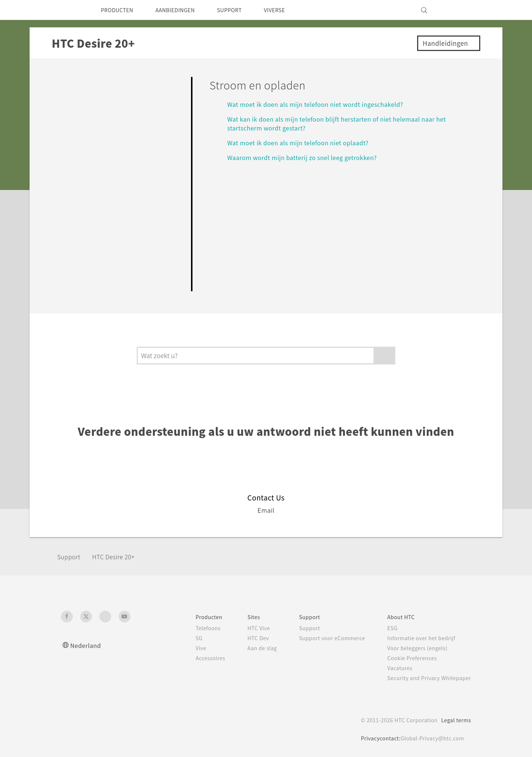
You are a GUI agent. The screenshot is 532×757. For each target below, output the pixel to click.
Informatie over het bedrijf (417, 638)
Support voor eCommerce (323, 638)
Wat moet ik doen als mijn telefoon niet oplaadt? (303, 142)
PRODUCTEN (120, 10)
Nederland (87, 645)
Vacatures (395, 668)
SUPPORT (244, 10)
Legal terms (455, 720)
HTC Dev (245, 638)
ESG (387, 628)
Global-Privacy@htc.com (430, 738)
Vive (184, 648)
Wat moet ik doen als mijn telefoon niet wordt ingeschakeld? (323, 104)
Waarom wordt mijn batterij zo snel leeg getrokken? (309, 157)
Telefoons (191, 628)
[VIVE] (461, 10)
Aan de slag (248, 648)
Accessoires (194, 658)
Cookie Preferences (408, 658)
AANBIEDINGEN (184, 10)
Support (71, 556)
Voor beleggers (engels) (414, 648)
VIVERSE (292, 10)
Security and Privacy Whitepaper (426, 678)
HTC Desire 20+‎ (121, 556)
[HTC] (70, 10)
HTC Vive (245, 628)
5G (182, 638)
